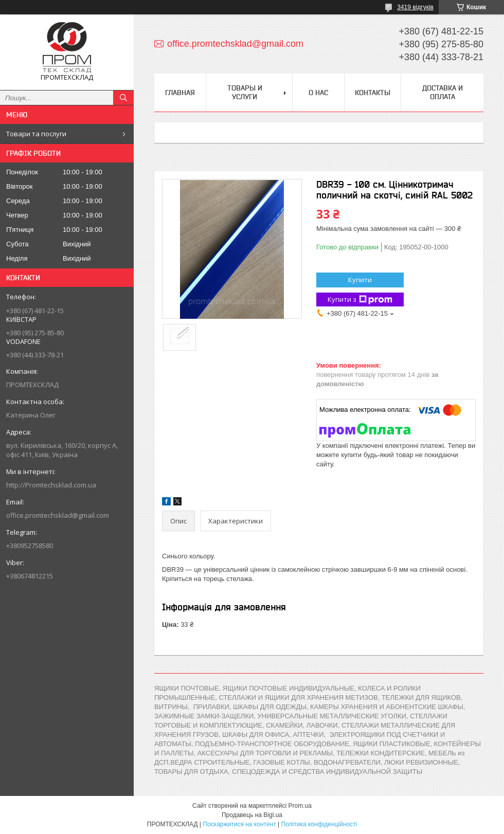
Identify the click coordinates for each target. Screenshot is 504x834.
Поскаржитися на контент (239, 824)
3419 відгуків (415, 7)
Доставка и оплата (443, 92)
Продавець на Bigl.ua (252, 815)
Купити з (360, 300)
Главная (180, 93)
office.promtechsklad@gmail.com (58, 515)
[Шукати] (123, 98)
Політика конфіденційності (319, 824)
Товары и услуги (245, 92)
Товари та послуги (36, 134)
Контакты (373, 93)
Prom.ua (300, 806)
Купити (360, 280)
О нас (318, 93)
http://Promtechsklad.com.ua (51, 485)
